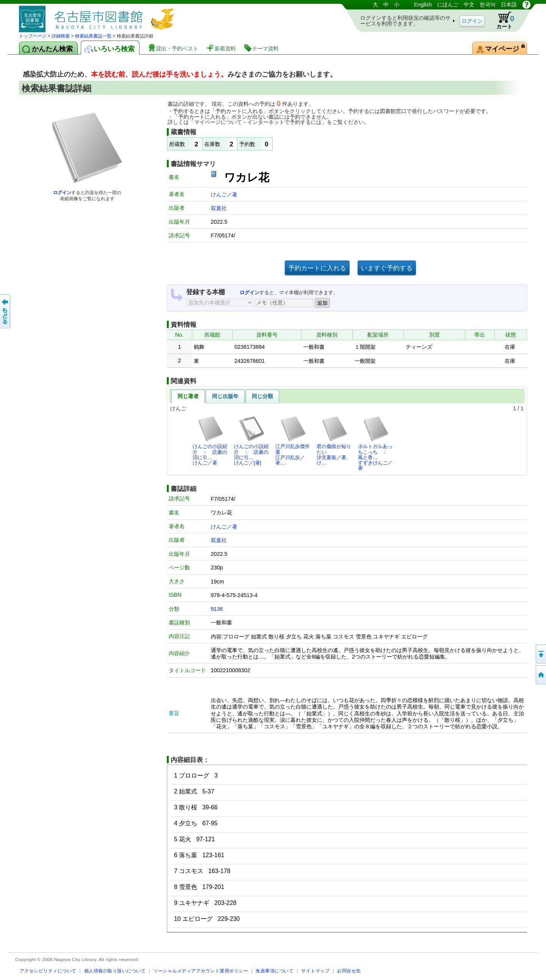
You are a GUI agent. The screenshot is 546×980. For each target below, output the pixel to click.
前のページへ (6, 311)
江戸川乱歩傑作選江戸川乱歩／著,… (293, 441)
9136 (217, 609)
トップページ (33, 36)
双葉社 (219, 208)
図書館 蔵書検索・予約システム (99, 16)
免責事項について (275, 971)
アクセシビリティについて (48, 971)
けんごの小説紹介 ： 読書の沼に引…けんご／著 (210, 441)
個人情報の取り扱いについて (115, 971)
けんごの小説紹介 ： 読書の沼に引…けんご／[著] (251, 441)
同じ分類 (262, 396)
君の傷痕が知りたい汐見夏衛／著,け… (334, 441)
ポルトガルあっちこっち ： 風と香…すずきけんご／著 (375, 443)
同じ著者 (188, 396)
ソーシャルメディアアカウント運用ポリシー (201, 971)
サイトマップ (315, 971)
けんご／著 (224, 194)
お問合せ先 (349, 971)
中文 (469, 5)
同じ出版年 (225, 396)
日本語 (509, 5)
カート (502, 20)
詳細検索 (61, 36)
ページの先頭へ (540, 654)
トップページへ (540, 675)
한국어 (488, 5)
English (423, 5)
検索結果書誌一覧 (93, 36)
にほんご (448, 5)
